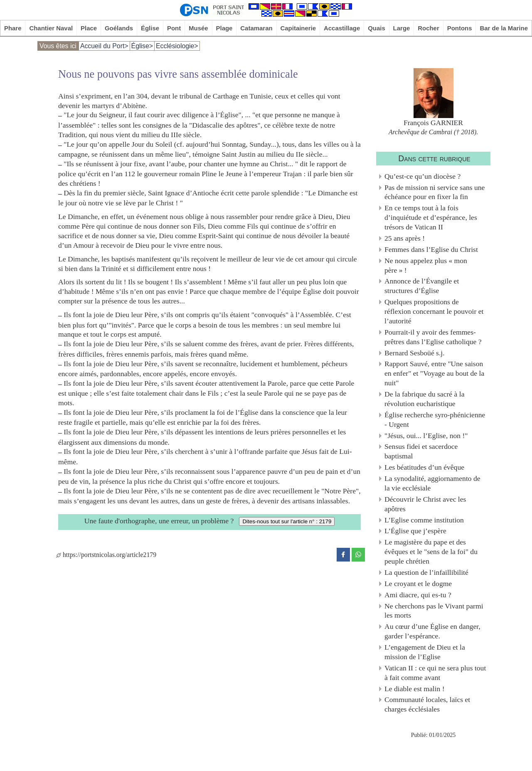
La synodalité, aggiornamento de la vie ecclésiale (432, 483)
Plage (224, 28)
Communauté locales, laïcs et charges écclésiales (427, 704)
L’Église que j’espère (415, 531)
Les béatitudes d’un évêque (424, 467)
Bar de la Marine (504, 28)
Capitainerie (298, 28)
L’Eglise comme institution (424, 520)
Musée (198, 28)
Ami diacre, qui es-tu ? (418, 595)
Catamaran (256, 28)
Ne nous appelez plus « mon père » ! (426, 265)
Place (89, 28)
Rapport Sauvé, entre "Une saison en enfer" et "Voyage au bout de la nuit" (434, 373)
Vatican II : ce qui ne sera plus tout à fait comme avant (435, 673)
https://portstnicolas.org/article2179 (106, 555)
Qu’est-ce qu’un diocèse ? (422, 176)
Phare (13, 28)
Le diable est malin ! (415, 689)
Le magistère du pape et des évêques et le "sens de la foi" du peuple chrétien (431, 552)
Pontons (460, 28)
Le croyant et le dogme (418, 584)
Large (402, 28)
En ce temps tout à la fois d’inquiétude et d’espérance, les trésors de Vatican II (431, 217)
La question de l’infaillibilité (426, 572)
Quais (377, 28)
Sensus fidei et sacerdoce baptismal (421, 451)
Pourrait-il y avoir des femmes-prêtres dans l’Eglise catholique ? (433, 337)
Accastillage (342, 28)
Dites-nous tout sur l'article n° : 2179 (287, 521)
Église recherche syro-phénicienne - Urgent (435, 420)
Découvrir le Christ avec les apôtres (425, 504)
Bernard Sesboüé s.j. (415, 353)
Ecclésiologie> (177, 46)
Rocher (429, 28)
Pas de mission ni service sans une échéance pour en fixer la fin (435, 192)
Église (150, 28)
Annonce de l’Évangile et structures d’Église (422, 286)
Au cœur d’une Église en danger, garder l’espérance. (432, 631)
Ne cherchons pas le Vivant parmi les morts (434, 611)
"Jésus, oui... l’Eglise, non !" (426, 436)
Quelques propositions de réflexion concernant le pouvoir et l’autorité (434, 311)
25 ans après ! (405, 238)
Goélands (119, 28)
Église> (142, 46)
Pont (174, 28)
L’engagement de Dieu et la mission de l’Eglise (425, 652)
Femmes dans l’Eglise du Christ (431, 249)
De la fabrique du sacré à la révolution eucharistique (424, 399)
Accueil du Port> (104, 46)
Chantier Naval (51, 28)
